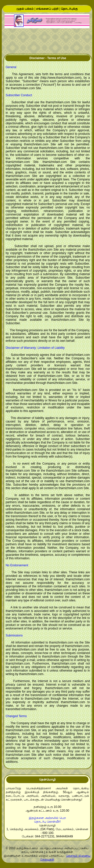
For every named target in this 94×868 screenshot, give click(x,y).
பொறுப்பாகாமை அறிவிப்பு (59, 848)
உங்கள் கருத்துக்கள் (59, 852)
